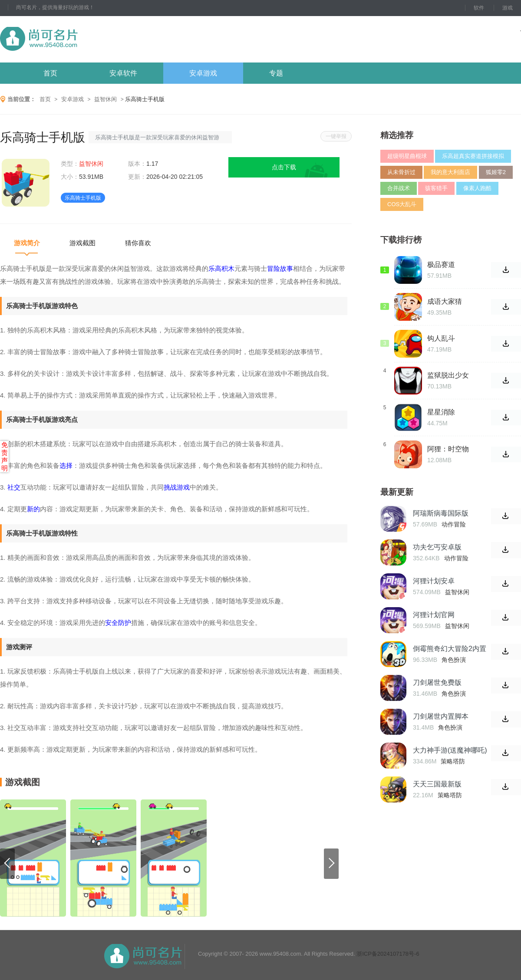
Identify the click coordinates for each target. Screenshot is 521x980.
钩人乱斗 (441, 338)
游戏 (508, 8)
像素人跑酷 (477, 188)
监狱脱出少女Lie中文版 (448, 375)
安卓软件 (123, 73)
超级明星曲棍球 (407, 156)
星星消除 (441, 412)
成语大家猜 (445, 301)
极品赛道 (441, 265)
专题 (276, 73)
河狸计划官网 (434, 615)
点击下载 (284, 167)
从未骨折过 (401, 172)
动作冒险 (454, 524)
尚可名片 (86, 39)
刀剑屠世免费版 (437, 682)
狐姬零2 (496, 172)
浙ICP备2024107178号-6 (388, 954)
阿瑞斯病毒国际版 (441, 513)
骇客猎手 (436, 188)
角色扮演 (454, 660)
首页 (50, 73)
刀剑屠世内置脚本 (441, 716)
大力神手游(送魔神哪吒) (450, 750)
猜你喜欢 (138, 243)
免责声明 (5, 456)
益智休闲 (106, 99)
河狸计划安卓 (434, 581)
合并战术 (399, 188)
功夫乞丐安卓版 (437, 547)
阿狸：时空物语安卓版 (448, 449)
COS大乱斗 (402, 204)
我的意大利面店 (450, 172)
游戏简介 (27, 243)
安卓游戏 (203, 73)
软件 (479, 8)
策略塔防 (453, 761)
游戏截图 (82, 243)
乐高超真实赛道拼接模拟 (473, 156)
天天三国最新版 (437, 784)
